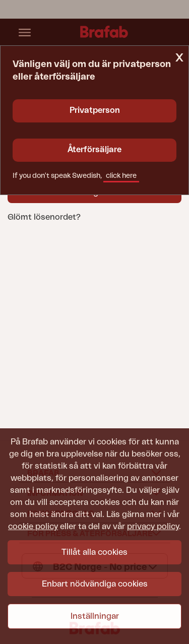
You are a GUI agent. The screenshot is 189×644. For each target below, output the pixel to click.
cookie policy (33, 527)
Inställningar (95, 616)
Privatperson (95, 110)
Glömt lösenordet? (44, 217)
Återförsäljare (94, 150)
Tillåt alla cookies (94, 552)
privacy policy (153, 527)
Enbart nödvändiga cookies (95, 584)
